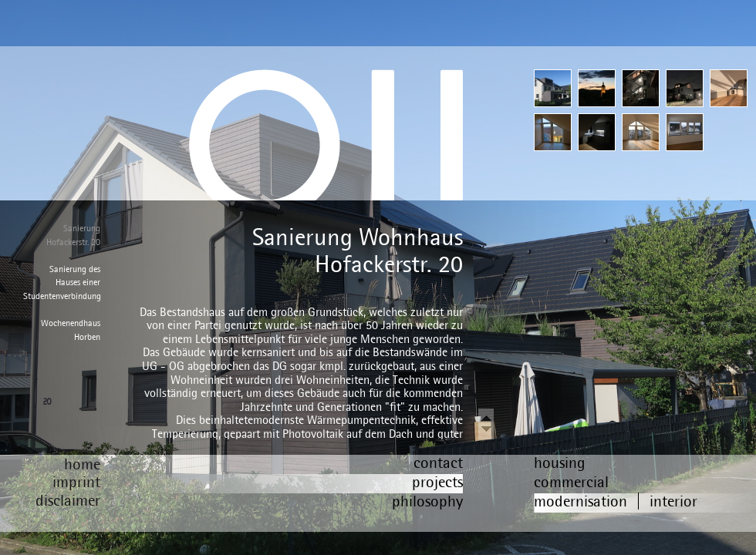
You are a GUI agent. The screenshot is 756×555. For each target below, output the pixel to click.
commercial (571, 481)
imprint (76, 481)
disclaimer (68, 500)
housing (560, 462)
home (82, 464)
